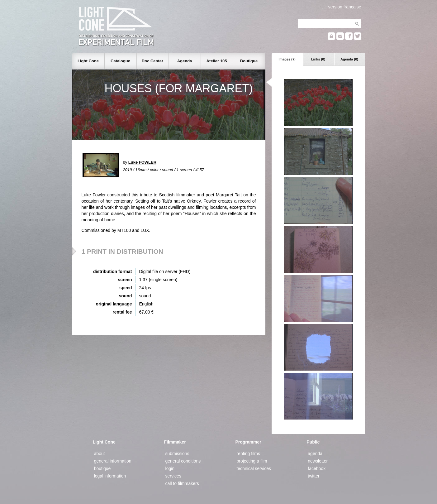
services (173, 476)
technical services (254, 468)
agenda (315, 454)
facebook (317, 468)
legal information (110, 476)
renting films (248, 454)
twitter (313, 476)
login (170, 468)
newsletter (318, 461)
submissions (177, 454)
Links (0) (318, 59)
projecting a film (252, 461)
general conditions (183, 461)
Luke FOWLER (142, 162)
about (100, 454)
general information (113, 461)
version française (345, 7)
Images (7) (287, 59)
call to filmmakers (182, 483)
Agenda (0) (349, 59)
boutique (102, 468)
